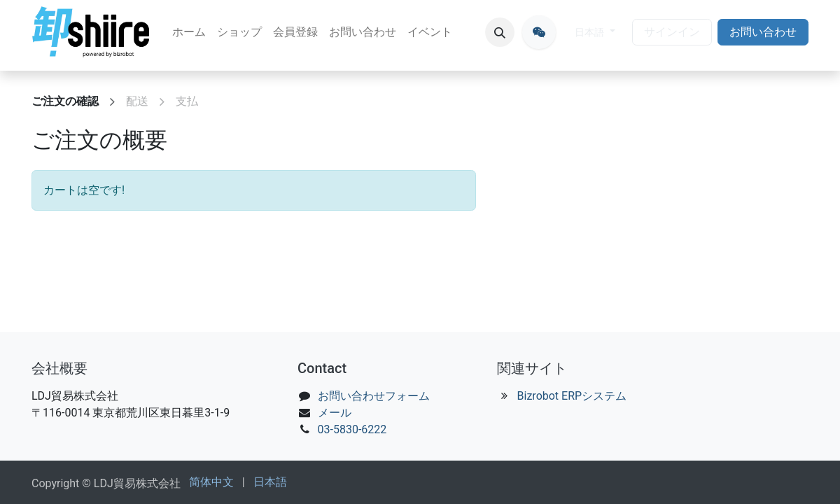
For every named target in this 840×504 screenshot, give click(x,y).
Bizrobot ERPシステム (572, 396)
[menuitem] (189, 32)
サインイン (672, 32)
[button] (500, 32)
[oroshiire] (539, 32)
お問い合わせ (763, 32)
